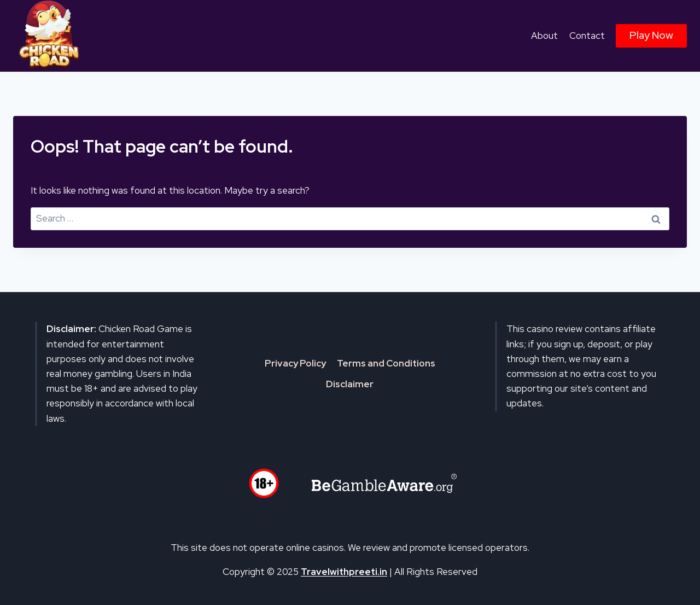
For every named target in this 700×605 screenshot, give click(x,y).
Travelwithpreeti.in (344, 572)
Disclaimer (350, 384)
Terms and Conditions (386, 363)
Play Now (651, 35)
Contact (587, 36)
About (544, 36)
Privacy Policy (295, 363)
